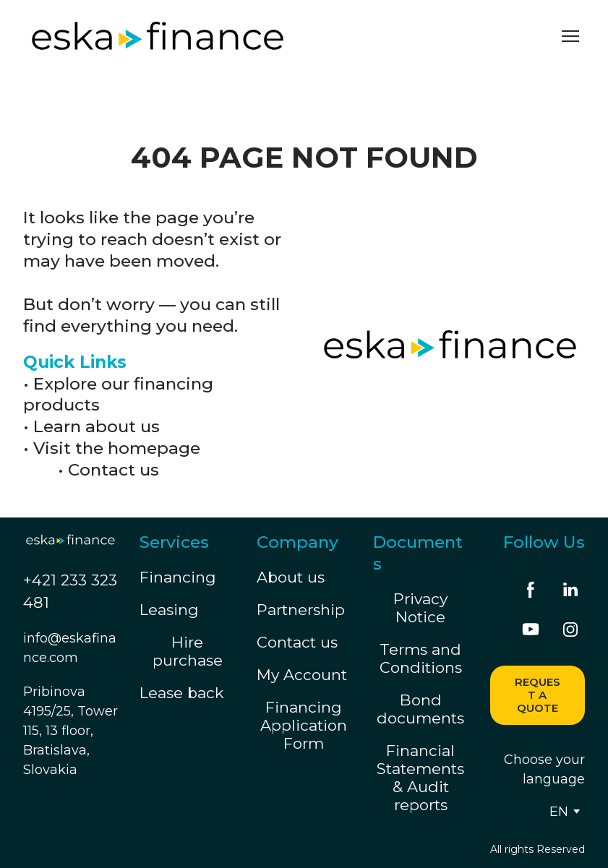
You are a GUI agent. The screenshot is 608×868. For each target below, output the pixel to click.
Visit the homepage (117, 448)
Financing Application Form (304, 725)
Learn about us (97, 426)
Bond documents (420, 709)
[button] (531, 590)
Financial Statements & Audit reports (420, 778)
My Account (302, 675)
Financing (178, 577)
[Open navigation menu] (570, 36)
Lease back (182, 693)
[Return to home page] (158, 36)
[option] (559, 812)
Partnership (301, 610)
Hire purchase (188, 651)
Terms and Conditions (421, 658)
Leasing (169, 610)
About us (291, 577)
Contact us (114, 470)
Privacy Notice (420, 608)
